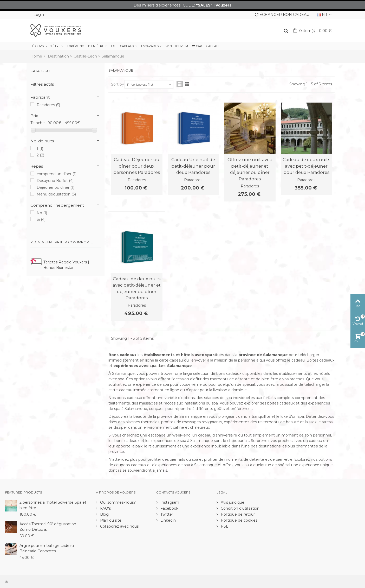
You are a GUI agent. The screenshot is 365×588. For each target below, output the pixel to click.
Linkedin (168, 520)
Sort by (118, 84)
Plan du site (110, 520)
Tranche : (38, 123)
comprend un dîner (57, 174)
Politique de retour (237, 514)
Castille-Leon (85, 56)
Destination (58, 56)
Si (41, 219)
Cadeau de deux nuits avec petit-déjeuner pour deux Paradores (306, 166)
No (42, 213)
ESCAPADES (150, 46)
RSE (224, 526)
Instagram (169, 502)
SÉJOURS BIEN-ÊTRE (45, 46)
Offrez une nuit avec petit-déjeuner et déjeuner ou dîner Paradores (250, 169)
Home (36, 56)
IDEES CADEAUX (123, 46)
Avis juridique (232, 502)
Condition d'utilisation (240, 508)
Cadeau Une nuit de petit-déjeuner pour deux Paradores (193, 166)
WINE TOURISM (177, 46)
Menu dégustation (56, 194)
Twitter (166, 514)
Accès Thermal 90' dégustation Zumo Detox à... (48, 527)
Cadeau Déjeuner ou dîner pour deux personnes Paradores (137, 166)
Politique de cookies (239, 520)
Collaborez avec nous (119, 526)
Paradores (48, 105)
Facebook (169, 508)
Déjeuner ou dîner (56, 187)
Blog (104, 514)
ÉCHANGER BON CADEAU (282, 15)
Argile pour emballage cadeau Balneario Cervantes (47, 548)
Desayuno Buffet (55, 181)
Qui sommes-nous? (117, 502)
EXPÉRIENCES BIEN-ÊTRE (86, 46)
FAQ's (105, 508)
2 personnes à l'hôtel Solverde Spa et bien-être (53, 505)
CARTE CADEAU (205, 46)
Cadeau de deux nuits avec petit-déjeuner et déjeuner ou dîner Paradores (137, 288)
